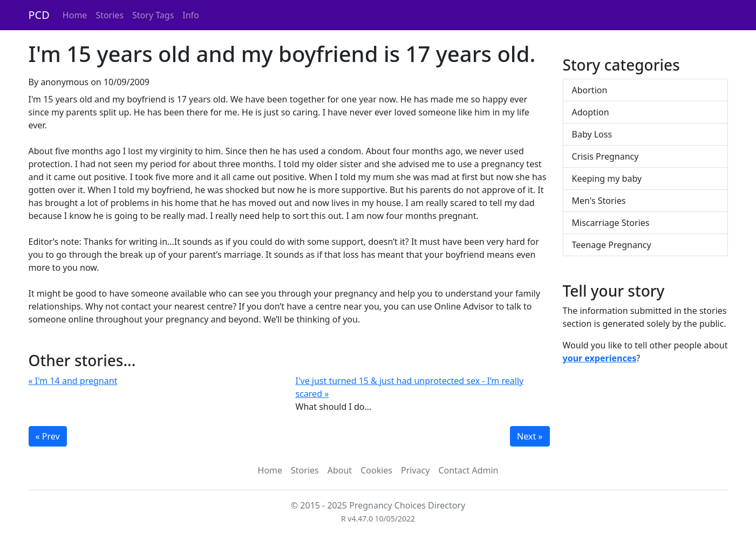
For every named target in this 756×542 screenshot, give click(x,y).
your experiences (600, 358)
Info (191, 15)
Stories (110, 15)
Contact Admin (468, 470)
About (340, 470)
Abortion (590, 90)
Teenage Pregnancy (612, 245)
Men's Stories (599, 201)
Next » (530, 436)
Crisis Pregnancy (605, 156)
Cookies (376, 470)
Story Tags (153, 15)
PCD (39, 15)
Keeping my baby (607, 179)
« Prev (48, 436)
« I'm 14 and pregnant (73, 381)
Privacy (415, 470)
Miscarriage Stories (611, 223)
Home (75, 15)
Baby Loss (592, 134)
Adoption (591, 112)
